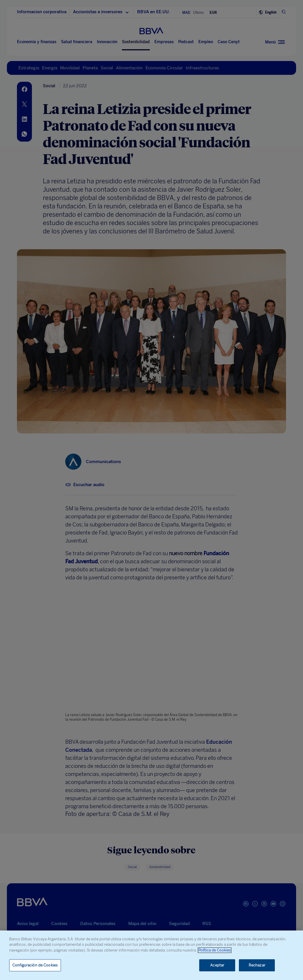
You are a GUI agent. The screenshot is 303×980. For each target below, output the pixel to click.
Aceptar (217, 965)
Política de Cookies (215, 950)
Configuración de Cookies (35, 965)
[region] (151, 955)
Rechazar (257, 965)
